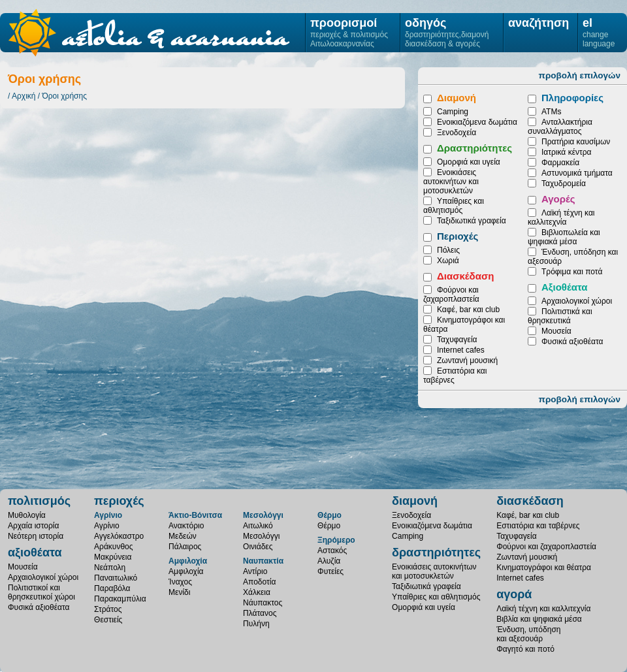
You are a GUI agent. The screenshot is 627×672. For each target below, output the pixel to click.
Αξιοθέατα (564, 287)
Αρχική (24, 96)
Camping (453, 112)
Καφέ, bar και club (468, 310)
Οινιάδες (258, 547)
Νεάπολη (110, 568)
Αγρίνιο (108, 515)
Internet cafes (461, 350)
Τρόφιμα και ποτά (572, 272)
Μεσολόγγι (263, 515)
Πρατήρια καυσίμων (576, 142)
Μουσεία (556, 331)
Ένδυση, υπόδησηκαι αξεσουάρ (528, 634)
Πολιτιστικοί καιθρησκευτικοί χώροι (41, 592)
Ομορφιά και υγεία (469, 162)
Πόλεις (448, 250)
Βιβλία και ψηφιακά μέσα (539, 619)
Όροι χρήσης (65, 96)
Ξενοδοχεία (457, 133)
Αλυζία (329, 561)
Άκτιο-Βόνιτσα (195, 515)
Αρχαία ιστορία (33, 526)
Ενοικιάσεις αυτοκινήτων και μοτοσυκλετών (451, 182)
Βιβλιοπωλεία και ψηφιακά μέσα (564, 237)
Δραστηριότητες (474, 148)
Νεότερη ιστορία (36, 536)
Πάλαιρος (185, 547)
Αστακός (332, 551)
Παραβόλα (112, 588)
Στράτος (108, 609)
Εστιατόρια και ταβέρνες (538, 526)
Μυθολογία (27, 515)
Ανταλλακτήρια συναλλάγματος (560, 127)
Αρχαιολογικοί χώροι (577, 301)
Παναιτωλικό (116, 578)
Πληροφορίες (572, 98)
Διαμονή (457, 98)
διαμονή (415, 501)
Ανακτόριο (186, 526)
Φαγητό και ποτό (525, 649)
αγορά (514, 594)
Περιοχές (458, 236)
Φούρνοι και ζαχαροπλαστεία (451, 295)
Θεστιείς (108, 620)
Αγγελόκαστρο (119, 536)
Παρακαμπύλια (120, 599)
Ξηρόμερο (336, 540)
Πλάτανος (260, 613)
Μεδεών (183, 536)
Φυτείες (330, 571)
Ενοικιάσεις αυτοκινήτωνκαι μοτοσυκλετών (434, 571)
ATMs (551, 112)
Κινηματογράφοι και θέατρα (544, 568)
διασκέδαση (530, 501)
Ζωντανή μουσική (467, 360)
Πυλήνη (256, 624)
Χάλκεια (257, 592)
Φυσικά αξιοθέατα (572, 342)
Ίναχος (180, 582)
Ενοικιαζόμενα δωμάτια (477, 122)
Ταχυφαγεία (457, 340)
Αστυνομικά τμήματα (577, 173)
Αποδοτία (259, 582)
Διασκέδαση (465, 276)
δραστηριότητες (436, 552)
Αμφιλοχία (188, 561)
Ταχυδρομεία (564, 184)
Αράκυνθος (113, 547)
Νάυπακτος (263, 603)
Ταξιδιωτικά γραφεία (472, 221)
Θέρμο (330, 515)
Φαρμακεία (560, 163)
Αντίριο (255, 571)
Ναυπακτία (263, 561)
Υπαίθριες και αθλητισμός (454, 206)
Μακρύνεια (113, 557)
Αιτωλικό (258, 526)
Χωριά (448, 261)
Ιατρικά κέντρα (566, 152)
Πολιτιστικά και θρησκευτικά (560, 316)
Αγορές (558, 199)
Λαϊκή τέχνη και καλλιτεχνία (561, 217)
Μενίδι (179, 592)
